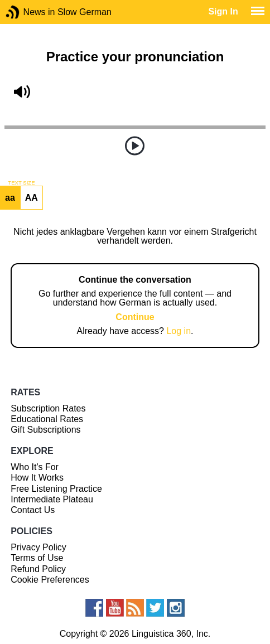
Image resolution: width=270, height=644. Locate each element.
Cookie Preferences (50, 580)
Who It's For (35, 467)
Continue (135, 317)
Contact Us (33, 510)
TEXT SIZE (21, 183)
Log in (179, 331)
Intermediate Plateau (52, 499)
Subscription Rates (48, 408)
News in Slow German (29, 12)
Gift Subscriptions (45, 430)
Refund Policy (38, 569)
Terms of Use (37, 558)
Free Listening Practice (56, 489)
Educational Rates (47, 419)
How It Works (37, 478)
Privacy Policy (38, 547)
